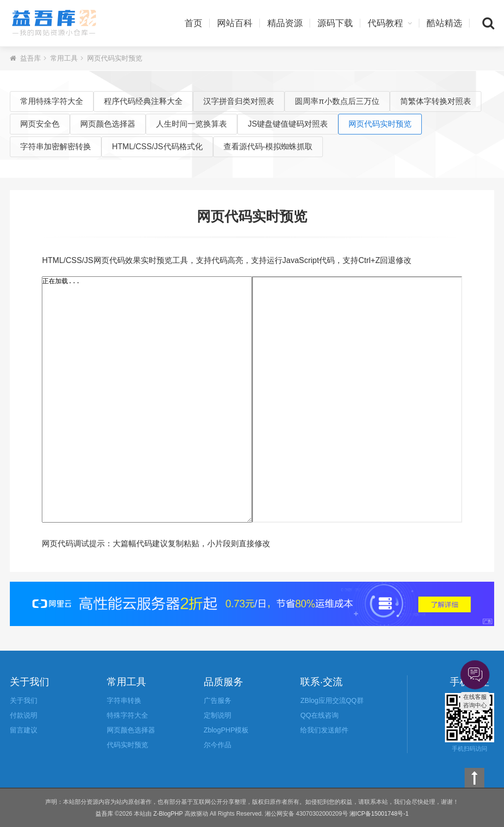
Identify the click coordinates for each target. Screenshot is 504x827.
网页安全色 (40, 124)
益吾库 (54, 23)
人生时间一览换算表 (191, 124)
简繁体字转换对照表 (436, 101)
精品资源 (285, 23)
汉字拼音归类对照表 (239, 101)
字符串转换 (124, 700)
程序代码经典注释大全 (143, 101)
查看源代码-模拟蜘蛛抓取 (268, 147)
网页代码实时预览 (115, 58)
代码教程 (390, 23)
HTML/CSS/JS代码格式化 (157, 147)
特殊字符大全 (127, 715)
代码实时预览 (127, 745)
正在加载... (147, 399)
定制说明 (218, 715)
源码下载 (335, 23)
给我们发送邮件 (324, 730)
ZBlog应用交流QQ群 (332, 700)
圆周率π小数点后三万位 (337, 101)
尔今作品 (218, 745)
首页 (193, 23)
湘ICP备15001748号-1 (379, 814)
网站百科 (235, 23)
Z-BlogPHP (168, 814)
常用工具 (64, 58)
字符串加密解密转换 (56, 147)
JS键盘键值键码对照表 (288, 124)
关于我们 (24, 700)
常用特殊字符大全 (52, 101)
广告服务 (218, 700)
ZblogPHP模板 (226, 730)
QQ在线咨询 (319, 715)
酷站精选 (444, 23)
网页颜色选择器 (108, 124)
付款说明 (24, 715)
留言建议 (24, 730)
